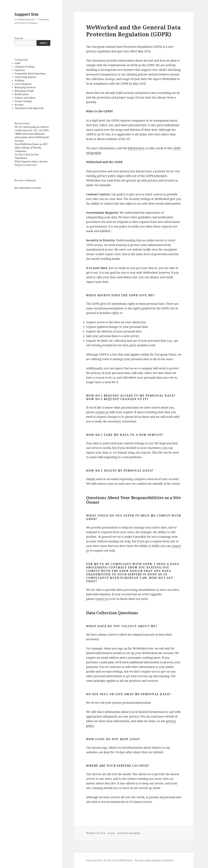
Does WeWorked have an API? (31, 144)
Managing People (24, 91)
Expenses (20, 70)
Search (19, 38)
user (113, 833)
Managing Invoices (25, 87)
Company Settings (25, 67)
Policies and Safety (25, 98)
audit (17, 63)
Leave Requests (23, 84)
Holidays (19, 80)
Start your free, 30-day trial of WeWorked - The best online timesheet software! (130, 860)
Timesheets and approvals (29, 108)
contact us (102, 412)
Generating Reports (25, 77)
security (19, 105)
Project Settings (23, 101)
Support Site (27, 14)
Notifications (22, 94)
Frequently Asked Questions (30, 74)
